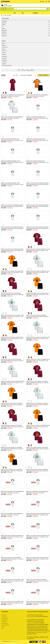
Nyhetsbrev (4, 64)
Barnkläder (4, 25)
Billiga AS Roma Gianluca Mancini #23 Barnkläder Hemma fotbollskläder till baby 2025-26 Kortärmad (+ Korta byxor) (38, 449)
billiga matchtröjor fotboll (41, 632)
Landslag (3, 28)
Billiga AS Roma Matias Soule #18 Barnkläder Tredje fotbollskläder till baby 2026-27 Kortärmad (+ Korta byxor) (12, 581)
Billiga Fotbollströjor (31, 617)
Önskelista (4, 53)
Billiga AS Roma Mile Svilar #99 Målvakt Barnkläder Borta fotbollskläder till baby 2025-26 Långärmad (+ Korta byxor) (38, 228)
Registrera (4, 45)
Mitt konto (4, 49)
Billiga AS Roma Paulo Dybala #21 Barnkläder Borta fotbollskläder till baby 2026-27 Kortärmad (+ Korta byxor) (12, 603)
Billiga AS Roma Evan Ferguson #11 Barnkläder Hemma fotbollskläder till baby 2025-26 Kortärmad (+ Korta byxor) (12, 427)
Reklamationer (4, 60)
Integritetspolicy (5, 623)
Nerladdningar (4, 56)
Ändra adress (4, 51)
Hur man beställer (5, 618)
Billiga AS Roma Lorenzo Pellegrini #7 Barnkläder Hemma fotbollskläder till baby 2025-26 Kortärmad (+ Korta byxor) (38, 383)
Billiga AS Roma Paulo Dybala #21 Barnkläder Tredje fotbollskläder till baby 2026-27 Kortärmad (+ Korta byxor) (38, 603)
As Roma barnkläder (8, 15)
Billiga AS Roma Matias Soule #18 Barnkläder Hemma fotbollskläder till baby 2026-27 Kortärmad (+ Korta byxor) (12, 559)
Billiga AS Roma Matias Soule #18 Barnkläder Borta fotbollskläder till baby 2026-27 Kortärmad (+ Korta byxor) (38, 559)
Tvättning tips (4, 622)
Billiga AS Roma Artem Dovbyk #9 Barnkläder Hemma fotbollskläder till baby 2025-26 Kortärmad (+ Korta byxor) (38, 250)
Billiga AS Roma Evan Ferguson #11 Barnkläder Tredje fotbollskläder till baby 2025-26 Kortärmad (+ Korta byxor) (12, 449)
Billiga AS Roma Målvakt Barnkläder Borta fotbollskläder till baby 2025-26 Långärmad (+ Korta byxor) (37, 162)
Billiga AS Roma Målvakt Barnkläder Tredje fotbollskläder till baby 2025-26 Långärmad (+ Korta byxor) (12, 184)
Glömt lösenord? (5, 47)
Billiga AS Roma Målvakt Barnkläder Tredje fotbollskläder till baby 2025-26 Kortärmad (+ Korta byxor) (37, 140)
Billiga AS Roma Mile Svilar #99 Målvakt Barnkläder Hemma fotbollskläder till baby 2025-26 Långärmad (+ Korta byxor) (13, 228)
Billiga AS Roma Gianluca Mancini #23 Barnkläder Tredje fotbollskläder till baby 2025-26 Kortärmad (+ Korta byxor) (37, 471)
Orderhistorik (4, 55)
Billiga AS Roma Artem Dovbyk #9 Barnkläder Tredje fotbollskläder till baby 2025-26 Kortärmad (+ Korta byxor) (38, 273)
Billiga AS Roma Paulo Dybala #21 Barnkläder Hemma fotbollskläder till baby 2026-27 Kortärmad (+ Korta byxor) (38, 581)
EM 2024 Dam (4, 36)
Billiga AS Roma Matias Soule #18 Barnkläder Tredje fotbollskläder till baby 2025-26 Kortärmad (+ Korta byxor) (12, 317)
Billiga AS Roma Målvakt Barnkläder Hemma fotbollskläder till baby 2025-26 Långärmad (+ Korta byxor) (12, 162)
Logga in (3, 43)
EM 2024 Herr (4, 34)
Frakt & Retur (4, 617)
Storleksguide (4, 620)
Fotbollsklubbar (4, 21)
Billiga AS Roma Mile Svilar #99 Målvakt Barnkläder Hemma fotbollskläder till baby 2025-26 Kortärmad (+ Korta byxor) (38, 184)
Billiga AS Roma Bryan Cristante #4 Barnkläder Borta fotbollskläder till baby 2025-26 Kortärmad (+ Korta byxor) (38, 361)
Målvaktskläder (4, 30)
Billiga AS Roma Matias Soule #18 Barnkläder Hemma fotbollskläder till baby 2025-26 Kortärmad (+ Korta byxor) (12, 295)
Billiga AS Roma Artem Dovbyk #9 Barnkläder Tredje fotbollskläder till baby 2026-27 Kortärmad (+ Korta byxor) (38, 537)
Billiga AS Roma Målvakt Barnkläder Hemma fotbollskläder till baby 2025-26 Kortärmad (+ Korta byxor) (37, 118)
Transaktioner (4, 62)
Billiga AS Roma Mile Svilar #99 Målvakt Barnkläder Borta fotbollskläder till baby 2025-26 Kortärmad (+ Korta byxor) (12, 206)
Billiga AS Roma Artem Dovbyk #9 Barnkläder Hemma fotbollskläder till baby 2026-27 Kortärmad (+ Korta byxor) (38, 515)
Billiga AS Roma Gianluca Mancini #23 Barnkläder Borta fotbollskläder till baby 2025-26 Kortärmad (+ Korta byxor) (12, 471)
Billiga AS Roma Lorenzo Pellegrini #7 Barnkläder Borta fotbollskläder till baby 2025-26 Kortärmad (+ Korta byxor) (12, 405)
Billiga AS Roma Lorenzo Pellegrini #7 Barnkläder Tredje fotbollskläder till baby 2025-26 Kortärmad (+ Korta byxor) (37, 405)
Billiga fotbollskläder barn (15, 641)
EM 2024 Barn (4, 32)
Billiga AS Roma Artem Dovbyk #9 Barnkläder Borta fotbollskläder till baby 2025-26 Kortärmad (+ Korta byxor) (12, 273)
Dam (2, 27)
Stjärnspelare (4, 23)
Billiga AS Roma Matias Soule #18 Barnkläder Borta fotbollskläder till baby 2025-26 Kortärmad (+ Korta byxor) (38, 295)
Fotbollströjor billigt (31, 623)
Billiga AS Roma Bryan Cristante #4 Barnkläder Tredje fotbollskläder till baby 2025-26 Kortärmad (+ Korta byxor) (13, 383)
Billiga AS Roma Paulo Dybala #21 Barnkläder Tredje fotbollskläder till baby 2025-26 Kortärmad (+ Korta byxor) (38, 339)
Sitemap (3, 627)
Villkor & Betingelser (6, 625)
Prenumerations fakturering (7, 66)
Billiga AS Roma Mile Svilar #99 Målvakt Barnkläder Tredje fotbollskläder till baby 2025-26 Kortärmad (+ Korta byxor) (38, 206)
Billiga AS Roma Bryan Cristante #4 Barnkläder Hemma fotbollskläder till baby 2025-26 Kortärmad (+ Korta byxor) (12, 361)
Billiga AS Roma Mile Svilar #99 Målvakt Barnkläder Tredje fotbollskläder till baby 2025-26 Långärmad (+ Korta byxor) (12, 250)
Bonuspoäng (4, 58)
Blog (2, 628)
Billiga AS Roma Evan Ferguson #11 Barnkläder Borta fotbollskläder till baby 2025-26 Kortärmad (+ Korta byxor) (38, 427)
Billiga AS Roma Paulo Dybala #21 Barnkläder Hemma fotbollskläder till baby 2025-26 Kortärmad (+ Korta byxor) (38, 317)
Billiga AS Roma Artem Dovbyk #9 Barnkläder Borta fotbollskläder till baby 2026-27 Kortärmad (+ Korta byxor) (12, 537)
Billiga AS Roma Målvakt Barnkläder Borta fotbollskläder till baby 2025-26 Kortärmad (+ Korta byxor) (12, 140)
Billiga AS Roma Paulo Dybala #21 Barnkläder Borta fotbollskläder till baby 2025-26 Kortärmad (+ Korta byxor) (12, 339)
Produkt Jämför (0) (43, 75)
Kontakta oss (4, 615)
